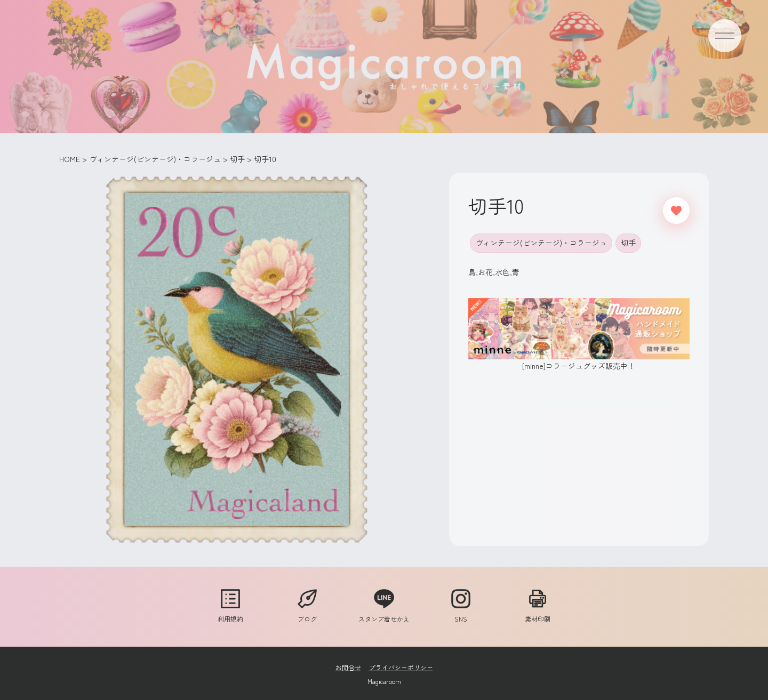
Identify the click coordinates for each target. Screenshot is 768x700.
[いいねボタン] (676, 211)
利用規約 (230, 614)
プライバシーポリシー (401, 667)
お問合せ (348, 667)
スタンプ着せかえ (384, 614)
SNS (461, 614)
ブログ (307, 614)
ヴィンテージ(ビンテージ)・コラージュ (541, 243)
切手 (628, 243)
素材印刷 (538, 614)
